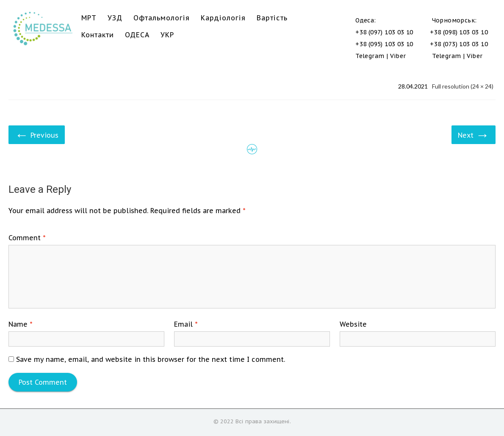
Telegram (370, 56)
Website (353, 324)
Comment (27, 238)
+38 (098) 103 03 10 (459, 32)
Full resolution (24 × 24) (463, 86)
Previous (37, 134)
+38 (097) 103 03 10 (384, 32)
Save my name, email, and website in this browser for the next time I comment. (151, 359)
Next (474, 134)
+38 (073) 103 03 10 (459, 44)
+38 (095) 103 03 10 (384, 44)
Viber (398, 56)
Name (21, 324)
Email (186, 324)
